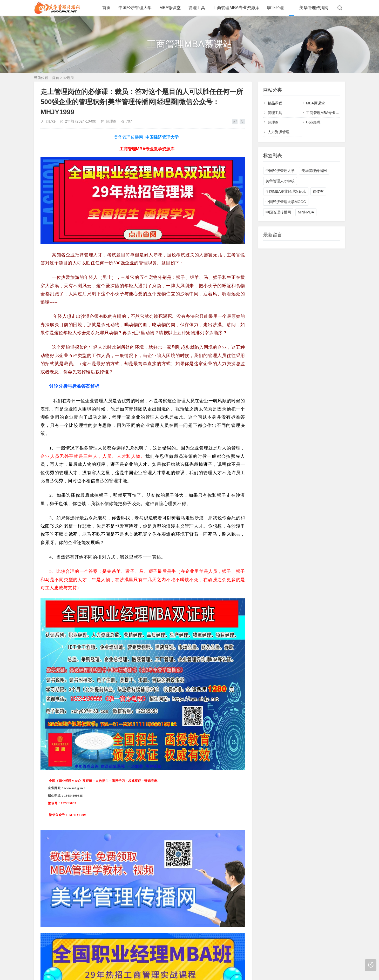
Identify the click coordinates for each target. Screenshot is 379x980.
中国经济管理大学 (135, 8)
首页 (106, 8)
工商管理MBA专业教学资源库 (330, 113)
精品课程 (275, 103)
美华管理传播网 (314, 8)
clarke (51, 121)
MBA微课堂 (170, 8)
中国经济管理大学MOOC (286, 202)
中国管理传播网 (278, 212)
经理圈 (69, 78)
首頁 (56, 78)
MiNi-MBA (306, 212)
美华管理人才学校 (280, 181)
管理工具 (197, 8)
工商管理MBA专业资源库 (236, 8)
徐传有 (318, 191)
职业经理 (275, 8)
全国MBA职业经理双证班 (286, 191)
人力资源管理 (279, 132)
